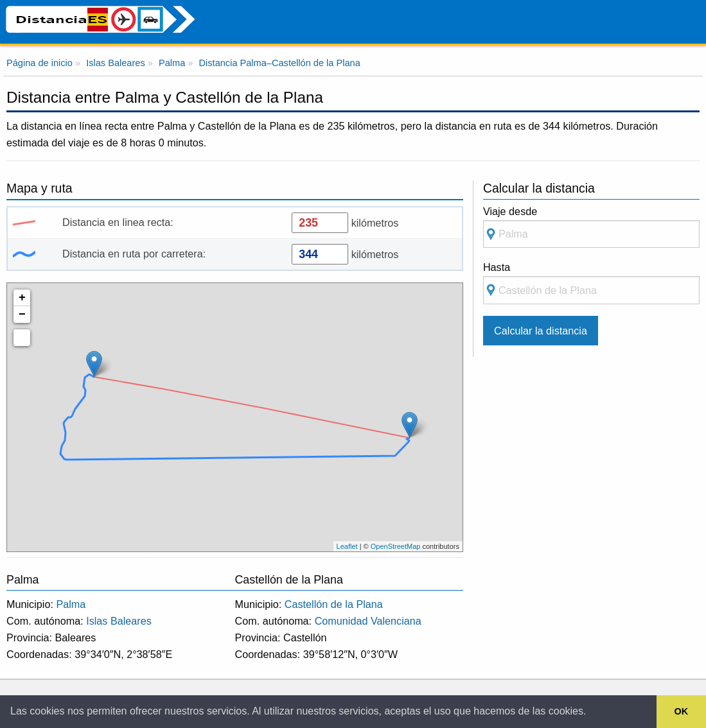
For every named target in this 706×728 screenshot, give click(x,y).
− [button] (22, 315)
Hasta (591, 283)
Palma (71, 604)
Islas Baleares (119, 621)
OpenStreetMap (396, 546)
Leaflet (347, 546)
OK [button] (682, 711)
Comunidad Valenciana (368, 621)
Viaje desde (591, 227)
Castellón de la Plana (334, 604)
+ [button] (22, 298)
